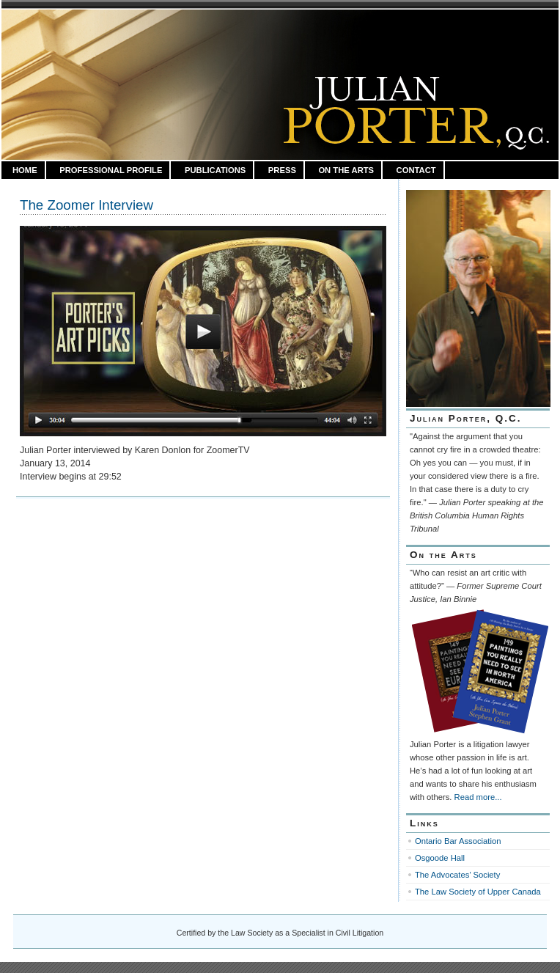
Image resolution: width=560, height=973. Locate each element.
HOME (25, 170)
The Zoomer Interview (86, 205)
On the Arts (346, 170)
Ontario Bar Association (458, 841)
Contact (416, 170)
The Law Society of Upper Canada (478, 892)
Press (282, 170)
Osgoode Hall (440, 858)
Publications (215, 170)
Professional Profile (111, 170)
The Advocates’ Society (457, 875)
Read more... (478, 797)
